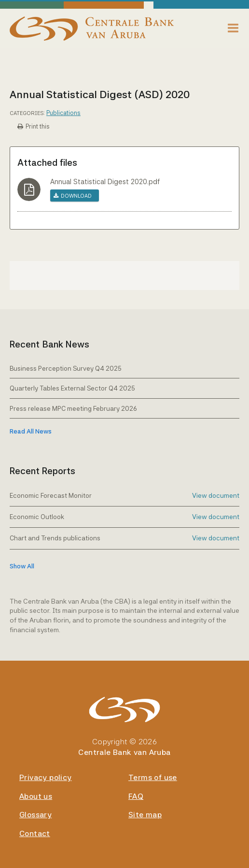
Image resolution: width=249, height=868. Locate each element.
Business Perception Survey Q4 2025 (66, 368)
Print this (38, 126)
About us (36, 796)
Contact (35, 833)
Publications (63, 113)
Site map (145, 815)
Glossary (35, 815)
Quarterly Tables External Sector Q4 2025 (72, 388)
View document (216, 495)
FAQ (136, 796)
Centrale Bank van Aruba (124, 752)
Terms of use (153, 777)
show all (22, 566)
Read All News (31, 431)
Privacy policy (46, 777)
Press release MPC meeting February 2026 (73, 408)
